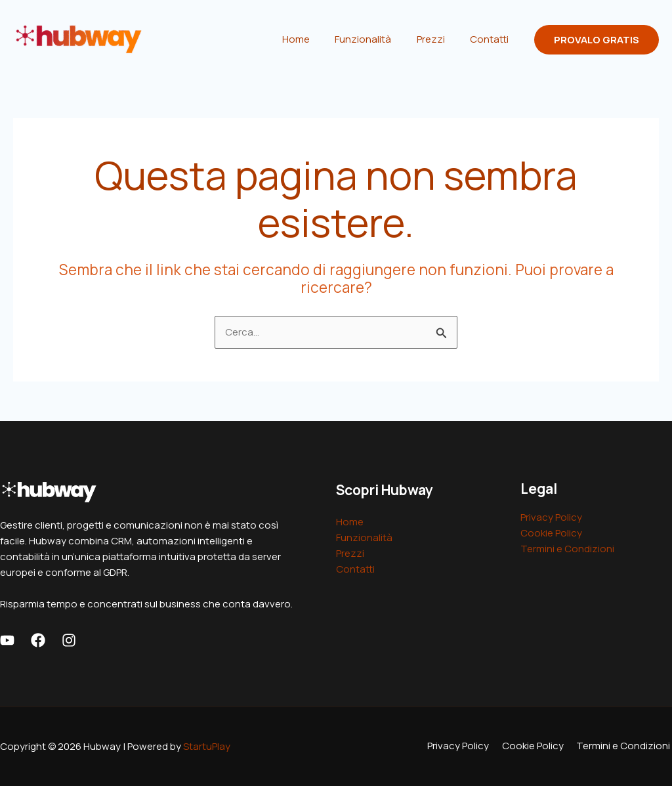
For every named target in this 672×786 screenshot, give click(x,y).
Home (315, 39)
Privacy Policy (551, 517)
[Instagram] (69, 640)
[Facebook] (38, 640)
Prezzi (439, 39)
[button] (597, 40)
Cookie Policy (551, 533)
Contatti (492, 39)
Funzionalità (377, 39)
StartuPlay (207, 746)
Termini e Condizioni (567, 549)
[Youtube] (7, 640)
